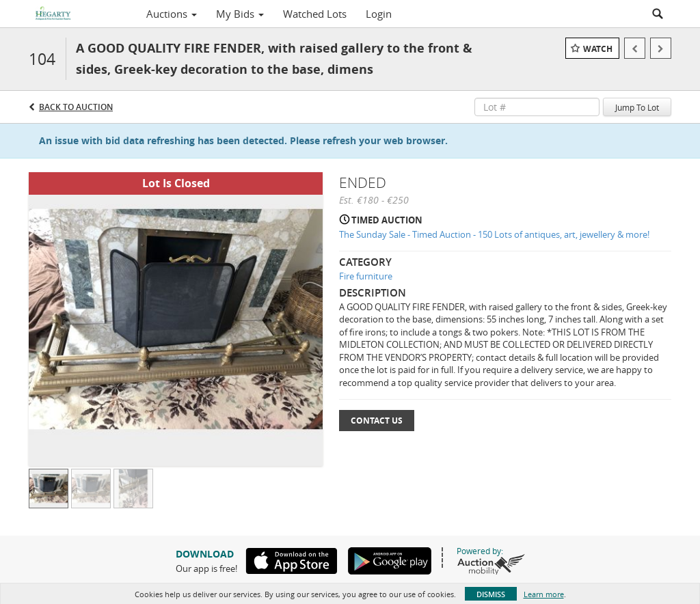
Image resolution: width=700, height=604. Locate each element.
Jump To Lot (637, 107)
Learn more (544, 594)
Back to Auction (76, 107)
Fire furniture (366, 276)
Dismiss (491, 594)
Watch (598, 49)
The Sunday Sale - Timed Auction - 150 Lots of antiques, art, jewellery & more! (494, 234)
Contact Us (377, 421)
